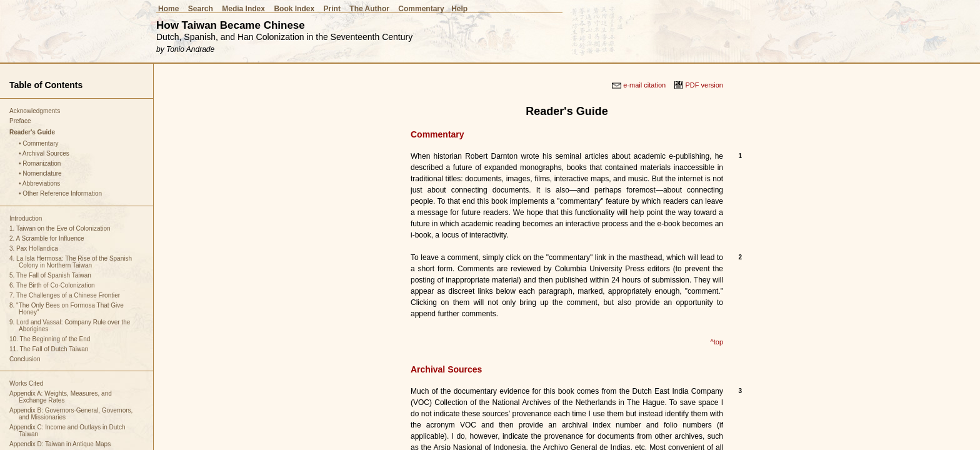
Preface (20, 121)
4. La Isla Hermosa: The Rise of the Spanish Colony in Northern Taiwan (71, 262)
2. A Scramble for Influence (47, 238)
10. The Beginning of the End (50, 339)
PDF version (704, 85)
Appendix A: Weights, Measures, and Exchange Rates (61, 397)
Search (201, 9)
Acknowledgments (35, 111)
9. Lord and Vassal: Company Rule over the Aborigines (70, 326)
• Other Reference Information (60, 193)
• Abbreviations (39, 183)
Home (168, 9)
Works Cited (26, 383)
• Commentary (39, 143)
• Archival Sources (44, 153)
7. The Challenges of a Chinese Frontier (65, 295)
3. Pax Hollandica (34, 248)
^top (717, 342)
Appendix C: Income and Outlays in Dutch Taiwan (67, 431)
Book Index (294, 9)
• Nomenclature (40, 173)
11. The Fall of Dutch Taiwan (49, 349)
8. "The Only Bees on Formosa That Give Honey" (67, 309)
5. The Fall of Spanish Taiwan (50, 275)
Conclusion (25, 359)
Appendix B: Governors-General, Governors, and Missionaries (71, 414)
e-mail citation (644, 85)
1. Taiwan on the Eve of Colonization (60, 228)
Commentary (421, 9)
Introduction (26, 218)
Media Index (243, 9)
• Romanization (40, 163)
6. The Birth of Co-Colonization (52, 285)
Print (332, 9)
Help (459, 9)
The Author (369, 9)
